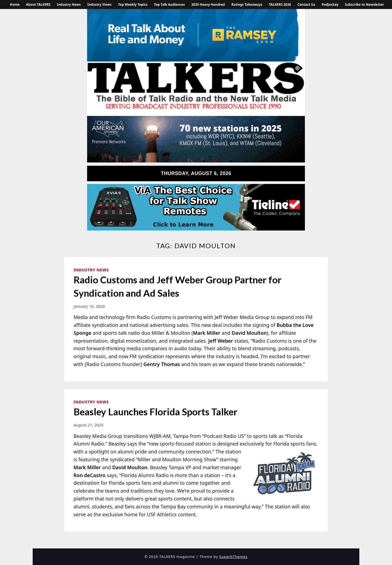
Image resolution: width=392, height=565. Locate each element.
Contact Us (306, 4)
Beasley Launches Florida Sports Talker (155, 412)
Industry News (69, 4)
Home (15, 4)
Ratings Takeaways (247, 4)
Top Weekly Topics (133, 4)
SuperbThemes (233, 557)
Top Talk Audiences (169, 4)
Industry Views (99, 4)
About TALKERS (38, 4)
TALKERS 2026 (280, 4)
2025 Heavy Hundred (208, 4)
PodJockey (330, 4)
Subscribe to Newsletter (365, 4)
